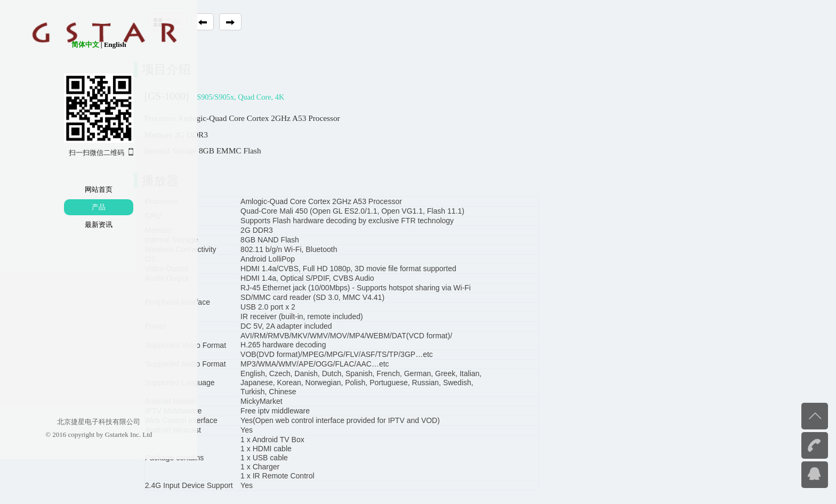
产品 (66, 207)
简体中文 (52, 44)
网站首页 (66, 189)
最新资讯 (66, 225)
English (82, 44)
